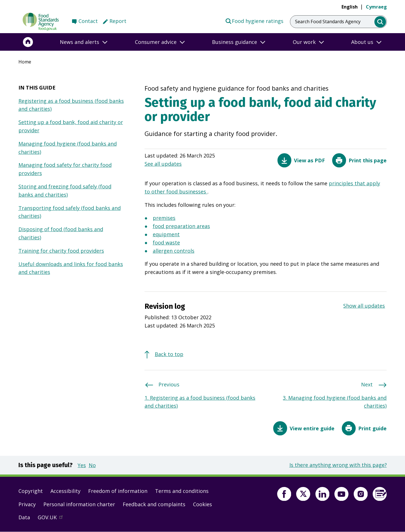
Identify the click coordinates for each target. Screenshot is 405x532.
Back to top (169, 354)
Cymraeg (376, 7)
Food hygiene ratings (254, 21)
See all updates (163, 164)
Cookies (202, 504)
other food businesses (179, 192)
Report (118, 21)
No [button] (92, 465)
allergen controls (174, 251)
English (350, 7)
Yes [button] (82, 465)
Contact (88, 21)
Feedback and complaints (154, 504)
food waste (166, 243)
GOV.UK (53, 519)
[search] (380, 22)
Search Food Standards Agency (328, 22)
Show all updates (364, 306)
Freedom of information (118, 491)
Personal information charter (79, 504)
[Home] (28, 42)
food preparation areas (181, 227)
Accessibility (65, 491)
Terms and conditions (182, 491)
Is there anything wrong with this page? (338, 465)
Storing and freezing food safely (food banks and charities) (65, 191)
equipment (166, 235)
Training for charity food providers (61, 251)
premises (164, 218)
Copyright (31, 491)
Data (24, 517)
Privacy (27, 504)
